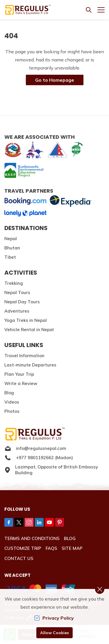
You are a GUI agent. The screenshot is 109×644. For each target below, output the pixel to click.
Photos (12, 411)
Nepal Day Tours (22, 302)
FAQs (51, 548)
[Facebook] (9, 522)
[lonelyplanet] (25, 213)
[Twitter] (19, 522)
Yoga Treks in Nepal (26, 320)
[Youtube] (49, 522)
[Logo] (54, 434)
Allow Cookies (54, 633)
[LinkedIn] (39, 522)
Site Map (72, 548)
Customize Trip (23, 548)
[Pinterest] (60, 522)
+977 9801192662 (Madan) (39, 458)
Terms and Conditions (32, 538)
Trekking (14, 283)
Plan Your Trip (19, 374)
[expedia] (70, 201)
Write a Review (21, 383)
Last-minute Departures (30, 365)
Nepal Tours (17, 292)
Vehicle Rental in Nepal (29, 330)
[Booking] (25, 201)
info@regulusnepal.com (35, 448)
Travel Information (24, 356)
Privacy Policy (54, 618)
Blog (9, 393)
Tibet (10, 257)
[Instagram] (29, 522)
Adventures (17, 311)
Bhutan (12, 248)
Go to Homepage (55, 80)
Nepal (11, 239)
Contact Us (19, 558)
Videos (12, 402)
